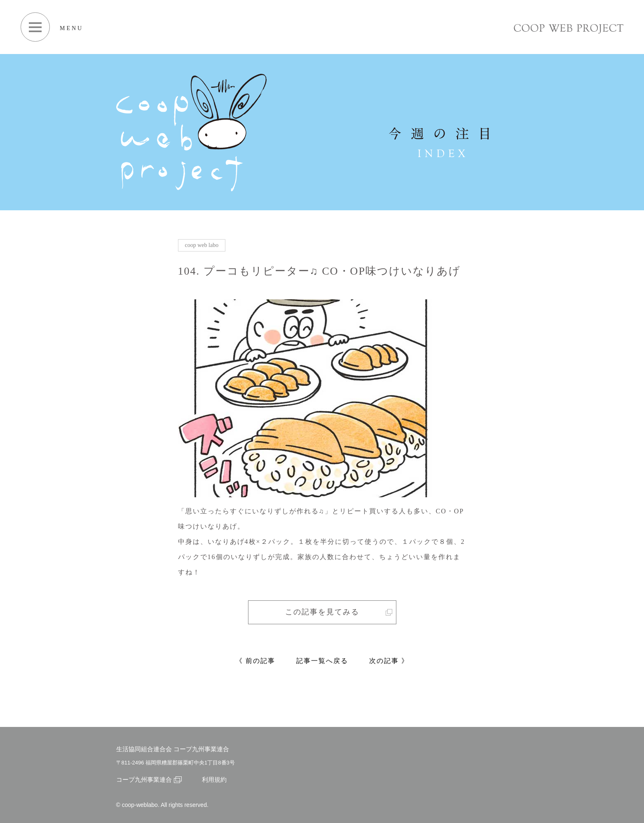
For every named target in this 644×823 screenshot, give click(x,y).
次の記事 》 (389, 661)
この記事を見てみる (339, 612)
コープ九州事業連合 (149, 779)
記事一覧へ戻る (322, 661)
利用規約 (214, 779)
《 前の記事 (255, 661)
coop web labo (202, 245)
